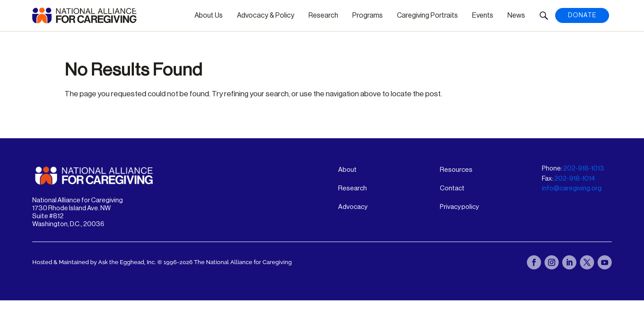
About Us (209, 15)
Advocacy (353, 207)
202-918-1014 (575, 179)
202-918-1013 (584, 168)
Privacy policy (459, 207)
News (516, 15)
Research (323, 15)
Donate (582, 15)
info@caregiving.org (572, 188)
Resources (456, 170)
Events (483, 15)
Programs (368, 15)
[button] (544, 15)
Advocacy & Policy (266, 15)
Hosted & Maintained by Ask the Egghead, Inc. (95, 262)
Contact (452, 188)
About (347, 170)
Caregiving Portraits (427, 15)
